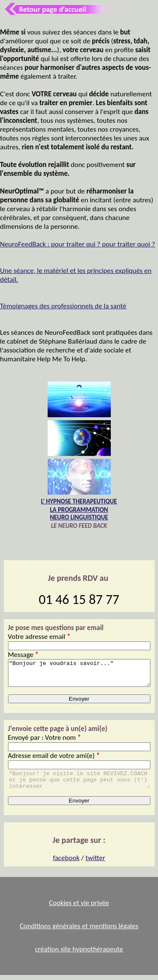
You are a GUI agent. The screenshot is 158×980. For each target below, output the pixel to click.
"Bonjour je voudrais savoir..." (79, 675)
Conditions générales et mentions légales (79, 931)
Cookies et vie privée (79, 908)
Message (23, 655)
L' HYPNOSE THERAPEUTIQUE (79, 501)
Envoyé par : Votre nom (45, 743)
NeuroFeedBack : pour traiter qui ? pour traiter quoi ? (78, 244)
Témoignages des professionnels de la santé (63, 306)
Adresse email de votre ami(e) (54, 761)
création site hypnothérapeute (79, 954)
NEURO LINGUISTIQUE (79, 517)
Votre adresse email (39, 637)
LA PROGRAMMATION (79, 510)
